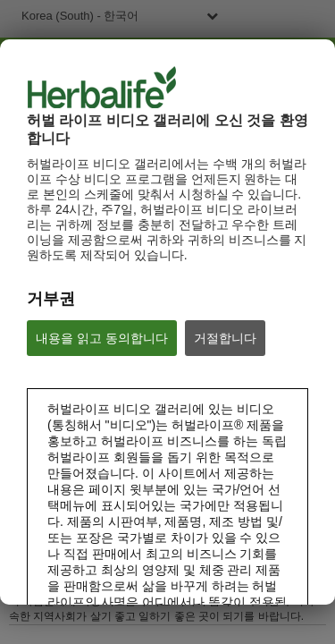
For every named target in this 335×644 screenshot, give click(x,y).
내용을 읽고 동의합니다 (102, 338)
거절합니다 (225, 338)
